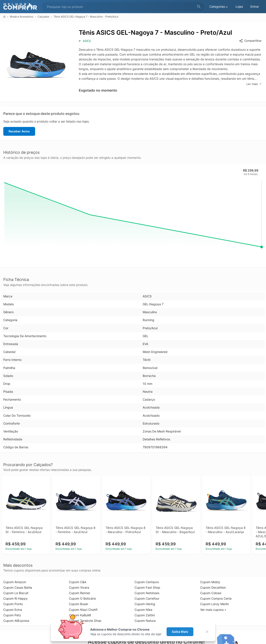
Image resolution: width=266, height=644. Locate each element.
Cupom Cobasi (211, 593)
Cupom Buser (79, 604)
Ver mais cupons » (213, 610)
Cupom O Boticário (82, 598)
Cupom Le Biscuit (16, 593)
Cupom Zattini (145, 615)
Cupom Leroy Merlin (215, 604)
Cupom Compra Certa (216, 598)
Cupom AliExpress (16, 621)
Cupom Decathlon (213, 587)
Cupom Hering (145, 604)
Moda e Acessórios (22, 17)
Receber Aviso (19, 131)
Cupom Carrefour (147, 598)
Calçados (43, 17)
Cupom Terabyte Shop (85, 621)
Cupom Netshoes (147, 593)
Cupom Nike (143, 610)
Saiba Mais (180, 632)
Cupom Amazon (15, 582)
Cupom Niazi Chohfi (83, 610)
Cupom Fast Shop (147, 587)
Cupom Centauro (147, 582)
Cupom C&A (78, 582)
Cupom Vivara (79, 587)
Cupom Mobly (210, 582)
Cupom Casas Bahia (18, 587)
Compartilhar (250, 41)
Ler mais (254, 84)
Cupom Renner (80, 593)
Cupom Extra (13, 610)
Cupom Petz (12, 615)
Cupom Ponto (13, 604)
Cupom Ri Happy (15, 598)
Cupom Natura (145, 621)
